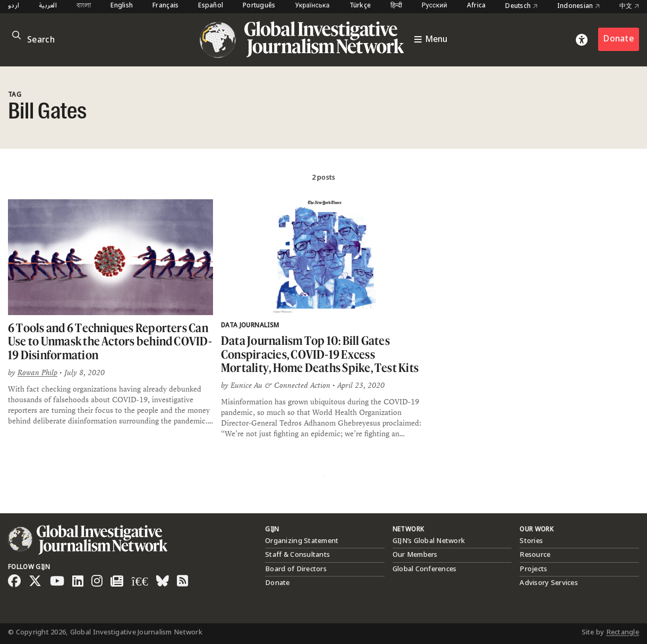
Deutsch (521, 6)
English (122, 6)
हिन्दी (396, 6)
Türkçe (360, 6)
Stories (531, 541)
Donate (619, 39)
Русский (435, 6)
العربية (48, 6)
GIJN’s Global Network (429, 541)
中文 (629, 6)
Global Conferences (425, 569)
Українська (313, 6)
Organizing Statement (302, 541)
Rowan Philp (37, 372)
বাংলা (84, 6)
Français (165, 6)
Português (259, 6)
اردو (14, 6)
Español (211, 6)
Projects (533, 569)
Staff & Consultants (297, 555)
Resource (535, 555)
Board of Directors (296, 569)
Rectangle (623, 632)
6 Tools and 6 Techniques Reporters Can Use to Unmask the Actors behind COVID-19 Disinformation (110, 341)
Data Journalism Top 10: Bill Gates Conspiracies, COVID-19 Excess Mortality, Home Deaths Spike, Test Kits (320, 354)
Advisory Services (548, 583)
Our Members (415, 555)
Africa (476, 6)
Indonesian (578, 6)
